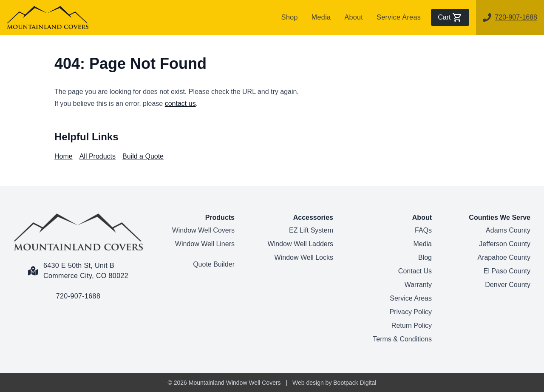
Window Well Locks (304, 257)
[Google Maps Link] (78, 266)
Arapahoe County (504, 257)
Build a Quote (143, 156)
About (354, 17)
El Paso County (507, 271)
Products (220, 217)
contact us (180, 104)
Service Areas (399, 17)
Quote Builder (214, 264)
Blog (425, 257)
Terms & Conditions (402, 339)
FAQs (423, 230)
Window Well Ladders (300, 244)
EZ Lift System (311, 230)
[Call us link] (78, 291)
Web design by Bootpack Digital (334, 383)
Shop (290, 17)
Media (321, 17)
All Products (98, 156)
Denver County (508, 285)
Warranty (418, 285)
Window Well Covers (203, 230)
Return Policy (412, 325)
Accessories (313, 217)
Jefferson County (505, 244)
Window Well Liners (205, 244)
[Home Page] (78, 232)
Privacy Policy (411, 312)
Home (64, 156)
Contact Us (415, 271)
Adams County (508, 230)
